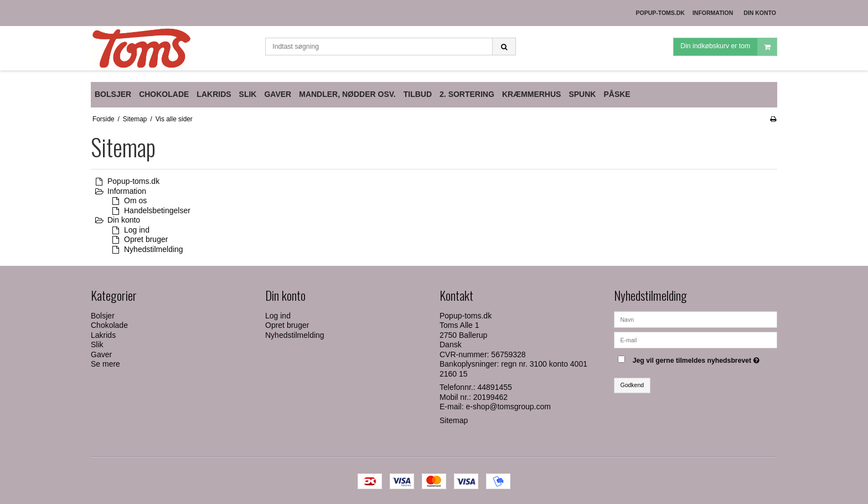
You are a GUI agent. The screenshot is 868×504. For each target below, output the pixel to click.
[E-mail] (696, 339)
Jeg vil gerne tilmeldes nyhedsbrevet (697, 359)
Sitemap (454, 420)
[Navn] (696, 318)
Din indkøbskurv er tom (728, 47)
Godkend (632, 385)
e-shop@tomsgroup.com (508, 407)
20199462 (490, 397)
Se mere (105, 364)
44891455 (495, 387)
